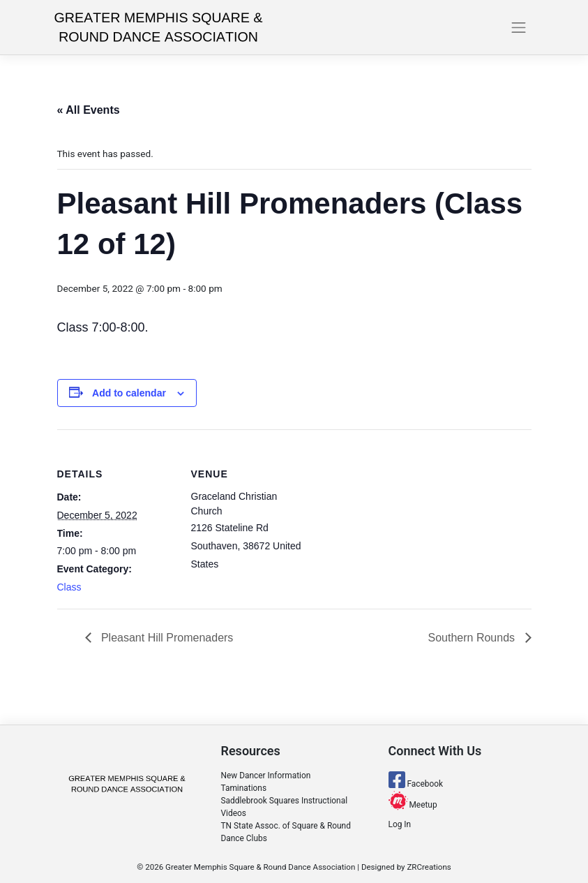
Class (69, 587)
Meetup (413, 805)
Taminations (244, 788)
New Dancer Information (266, 776)
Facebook (416, 784)
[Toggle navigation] (519, 27)
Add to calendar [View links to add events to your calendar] (129, 393)
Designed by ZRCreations (406, 867)
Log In (400, 824)
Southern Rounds (473, 638)
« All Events (89, 110)
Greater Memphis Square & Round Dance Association (260, 867)
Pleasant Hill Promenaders (166, 638)
